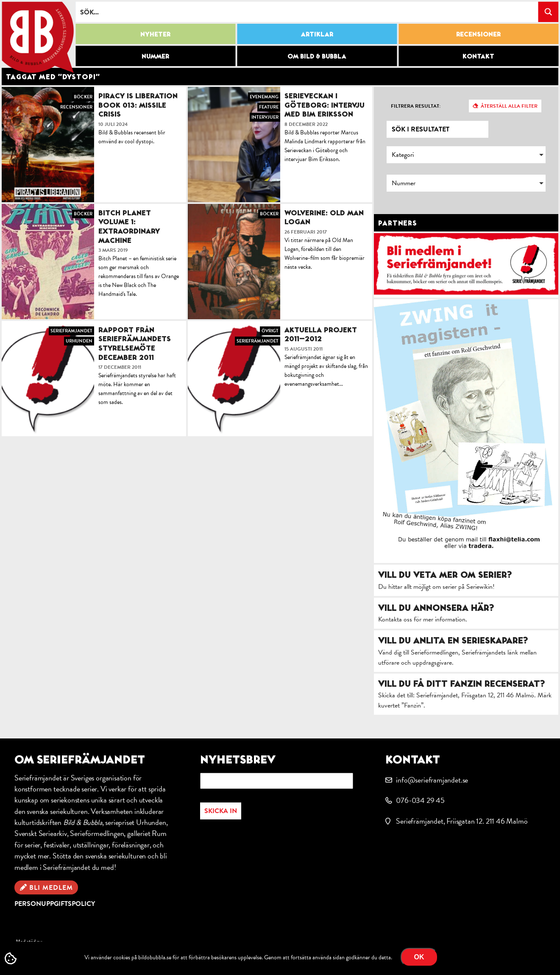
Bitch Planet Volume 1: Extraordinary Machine (129, 226)
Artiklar (317, 34)
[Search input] (307, 12)
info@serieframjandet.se (432, 780)
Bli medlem (51, 888)
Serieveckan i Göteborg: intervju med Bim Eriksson (325, 105)
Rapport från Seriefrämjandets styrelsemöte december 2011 (135, 343)
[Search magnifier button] (548, 12)
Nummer (155, 56)
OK (419, 957)
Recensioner (478, 34)
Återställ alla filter (509, 106)
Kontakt (478, 56)
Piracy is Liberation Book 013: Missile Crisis (138, 105)
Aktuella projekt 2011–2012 (321, 334)
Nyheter (155, 34)
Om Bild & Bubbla (317, 56)
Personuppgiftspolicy (55, 904)
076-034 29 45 (420, 800)
